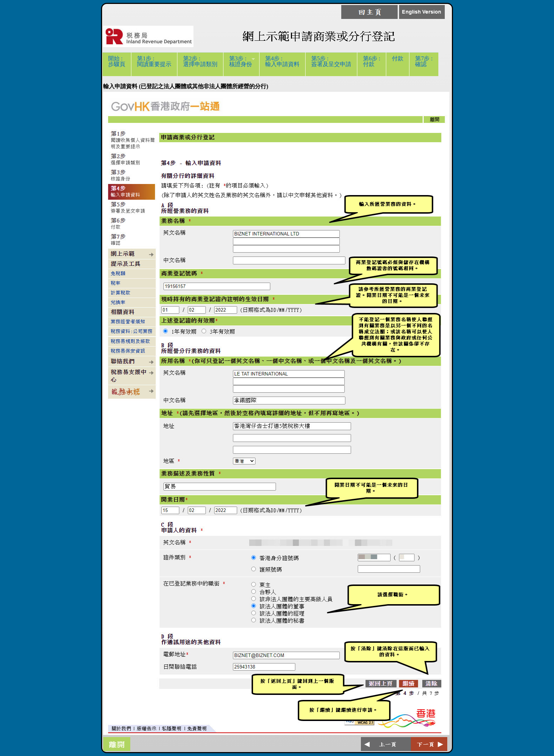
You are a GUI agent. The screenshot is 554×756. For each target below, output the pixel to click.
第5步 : (331, 64)
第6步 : (372, 64)
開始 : (117, 64)
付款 (398, 64)
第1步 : (154, 64)
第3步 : (239, 64)
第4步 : (282, 64)
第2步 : (200, 64)
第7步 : (424, 64)
